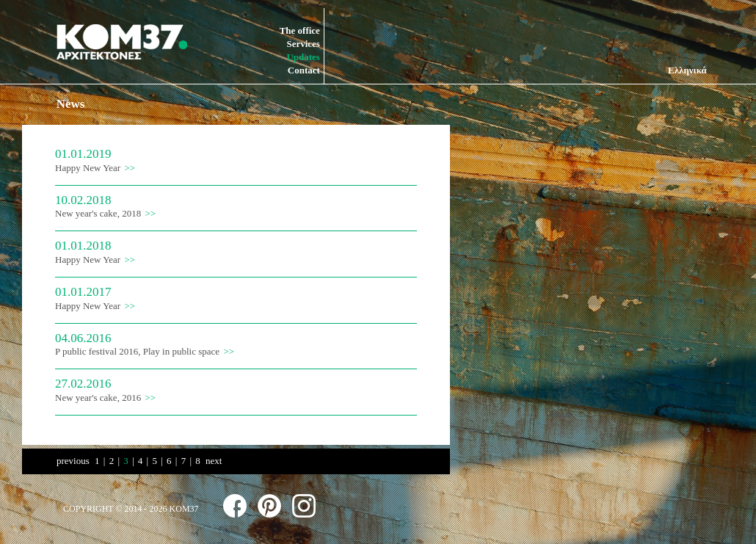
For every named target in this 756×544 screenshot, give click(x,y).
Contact (304, 70)
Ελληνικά (687, 70)
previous (73, 461)
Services (303, 44)
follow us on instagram (304, 506)
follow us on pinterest (269, 506)
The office (300, 30)
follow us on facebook (235, 506)
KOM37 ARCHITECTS (122, 42)
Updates (303, 57)
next (214, 461)
